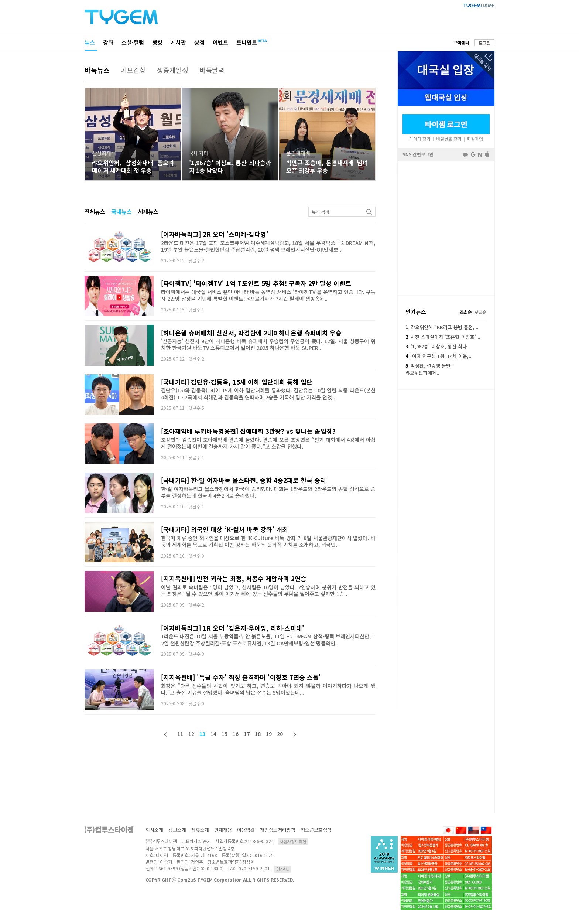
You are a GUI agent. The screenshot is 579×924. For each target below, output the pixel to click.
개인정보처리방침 (278, 830)
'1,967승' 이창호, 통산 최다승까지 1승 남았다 (230, 166)
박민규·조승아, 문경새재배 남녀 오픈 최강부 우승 (327, 166)
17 (247, 734)
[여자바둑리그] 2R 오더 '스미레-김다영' (215, 234)
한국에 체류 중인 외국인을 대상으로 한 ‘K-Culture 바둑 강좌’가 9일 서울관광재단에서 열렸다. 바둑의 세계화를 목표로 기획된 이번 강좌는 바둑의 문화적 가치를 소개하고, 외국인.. (268, 541)
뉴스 (90, 42)
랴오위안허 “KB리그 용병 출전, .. (442, 327)
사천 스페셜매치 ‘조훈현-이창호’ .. (443, 337)
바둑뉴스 (97, 70)
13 (202, 734)
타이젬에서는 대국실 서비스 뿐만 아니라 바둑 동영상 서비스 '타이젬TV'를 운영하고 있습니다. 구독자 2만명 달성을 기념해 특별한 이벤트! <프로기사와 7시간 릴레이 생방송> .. (268, 295)
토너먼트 (247, 42)
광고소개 (177, 830)
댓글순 (481, 312)
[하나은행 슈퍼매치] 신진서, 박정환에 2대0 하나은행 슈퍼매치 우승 (251, 333)
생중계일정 (173, 70)
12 (191, 734)
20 (280, 734)
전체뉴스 (95, 212)
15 (225, 734)
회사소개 (154, 830)
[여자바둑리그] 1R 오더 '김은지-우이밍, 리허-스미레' (233, 628)
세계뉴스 (148, 212)
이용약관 (246, 830)
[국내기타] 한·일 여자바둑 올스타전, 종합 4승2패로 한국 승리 (244, 480)
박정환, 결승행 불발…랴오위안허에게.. (430, 369)
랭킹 (157, 42)
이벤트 (220, 42)
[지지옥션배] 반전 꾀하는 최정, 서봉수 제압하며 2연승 (234, 578)
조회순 (466, 312)
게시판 (178, 42)
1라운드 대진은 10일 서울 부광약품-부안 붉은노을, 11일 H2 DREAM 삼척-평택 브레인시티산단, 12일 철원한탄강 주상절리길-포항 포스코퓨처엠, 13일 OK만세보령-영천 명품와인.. (268, 640)
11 (180, 734)
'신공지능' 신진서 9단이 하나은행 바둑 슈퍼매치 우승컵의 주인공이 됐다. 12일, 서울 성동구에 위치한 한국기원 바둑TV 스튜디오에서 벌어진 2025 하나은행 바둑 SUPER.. (268, 344)
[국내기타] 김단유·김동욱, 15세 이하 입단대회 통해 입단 (237, 382)
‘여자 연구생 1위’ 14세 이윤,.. (438, 356)
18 (258, 734)
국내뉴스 (121, 212)
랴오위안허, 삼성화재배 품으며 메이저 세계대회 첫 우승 (133, 166)
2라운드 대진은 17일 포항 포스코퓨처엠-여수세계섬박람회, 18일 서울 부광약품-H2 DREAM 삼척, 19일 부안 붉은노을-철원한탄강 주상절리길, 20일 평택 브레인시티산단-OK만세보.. (268, 246)
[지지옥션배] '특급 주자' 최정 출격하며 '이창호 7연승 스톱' (241, 677)
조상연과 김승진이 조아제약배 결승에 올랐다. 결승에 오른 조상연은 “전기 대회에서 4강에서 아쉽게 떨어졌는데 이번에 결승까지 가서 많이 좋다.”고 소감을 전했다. (268, 443)
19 (269, 734)
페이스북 (446, 228)
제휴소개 (200, 830)
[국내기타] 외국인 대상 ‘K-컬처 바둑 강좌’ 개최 (225, 529)
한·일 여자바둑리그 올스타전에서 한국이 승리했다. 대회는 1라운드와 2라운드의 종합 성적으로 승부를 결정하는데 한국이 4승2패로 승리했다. (268, 492)
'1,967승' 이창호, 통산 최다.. (438, 346)
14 (213, 734)
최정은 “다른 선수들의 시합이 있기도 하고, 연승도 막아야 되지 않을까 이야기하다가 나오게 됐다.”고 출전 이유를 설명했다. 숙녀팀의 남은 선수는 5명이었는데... (268, 689)
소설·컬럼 (133, 42)
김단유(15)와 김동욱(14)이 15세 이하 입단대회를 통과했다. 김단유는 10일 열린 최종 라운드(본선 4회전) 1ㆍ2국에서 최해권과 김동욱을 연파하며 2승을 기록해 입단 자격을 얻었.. (268, 393)
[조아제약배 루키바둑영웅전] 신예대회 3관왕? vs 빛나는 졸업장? (248, 431)
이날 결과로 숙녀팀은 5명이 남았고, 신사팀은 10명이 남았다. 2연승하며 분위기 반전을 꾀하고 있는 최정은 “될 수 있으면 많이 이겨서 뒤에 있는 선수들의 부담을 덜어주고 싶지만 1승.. (268, 590)
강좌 (108, 42)
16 (236, 734)
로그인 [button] (485, 43)
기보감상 (133, 70)
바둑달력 (212, 70)
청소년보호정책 (316, 830)
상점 (199, 42)
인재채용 (223, 830)
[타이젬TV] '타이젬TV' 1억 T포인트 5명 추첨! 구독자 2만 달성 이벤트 (256, 283)
